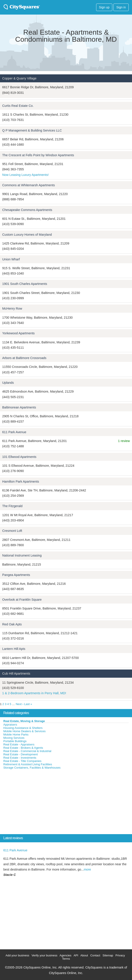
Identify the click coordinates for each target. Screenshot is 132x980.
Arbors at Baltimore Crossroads (24, 358)
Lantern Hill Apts (14, 649)
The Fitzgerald (12, 506)
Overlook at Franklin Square (22, 600)
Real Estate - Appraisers (19, 744)
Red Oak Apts (12, 624)
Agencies (65, 955)
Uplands (8, 383)
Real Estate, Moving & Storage (24, 721)
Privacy (120, 955)
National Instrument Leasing (22, 555)
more (87, 869)
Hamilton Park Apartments (21, 482)
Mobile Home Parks (16, 735)
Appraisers (10, 725)
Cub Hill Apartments (16, 673)
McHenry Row (12, 308)
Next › (20, 704)
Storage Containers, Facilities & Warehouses (32, 768)
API (76, 955)
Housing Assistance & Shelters (23, 728)
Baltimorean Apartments (19, 407)
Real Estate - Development (20, 754)
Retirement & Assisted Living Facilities (28, 764)
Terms (66, 959)
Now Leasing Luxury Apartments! (25, 175)
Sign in (121, 7)
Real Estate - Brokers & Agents (23, 748)
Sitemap (108, 955)
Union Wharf (11, 259)
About (84, 955)
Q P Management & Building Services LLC (32, 130)
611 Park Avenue (14, 432)
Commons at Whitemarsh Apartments (29, 185)
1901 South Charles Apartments (25, 284)
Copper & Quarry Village (19, 78)
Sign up (104, 7)
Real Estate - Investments (20, 758)
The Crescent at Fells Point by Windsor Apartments (38, 155)
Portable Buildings (15, 741)
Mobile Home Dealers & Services (24, 731)
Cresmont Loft (12, 531)
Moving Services (14, 738)
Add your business (17, 955)
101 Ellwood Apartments (19, 457)
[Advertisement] (33, 803)
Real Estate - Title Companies (22, 761)
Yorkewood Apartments (18, 333)
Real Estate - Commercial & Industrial (27, 751)
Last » (28, 704)
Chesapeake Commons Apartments (27, 210)
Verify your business (45, 955)
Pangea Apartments (16, 575)
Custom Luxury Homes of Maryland (27, 235)
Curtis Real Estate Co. (18, 106)
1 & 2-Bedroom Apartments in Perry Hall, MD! (34, 693)
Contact (95, 955)
